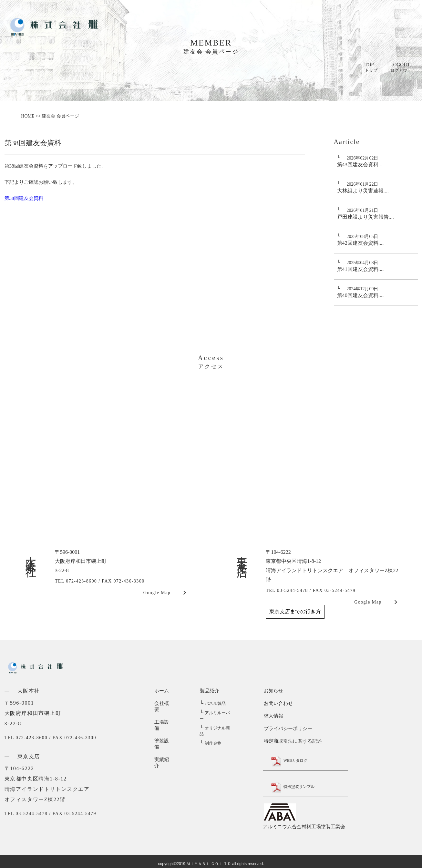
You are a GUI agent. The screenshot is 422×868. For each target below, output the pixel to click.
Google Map (157, 593)
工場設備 (164, 716)
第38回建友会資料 (24, 198)
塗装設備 (164, 728)
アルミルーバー (217, 713)
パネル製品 (212, 703)
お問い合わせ (277, 703)
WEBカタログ (293, 760)
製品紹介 (209, 691)
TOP (371, 68)
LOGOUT (401, 68)
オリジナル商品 (217, 722)
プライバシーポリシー (287, 728)
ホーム (162, 691)
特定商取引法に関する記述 (292, 741)
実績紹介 (164, 741)
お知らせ (273, 691)
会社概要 (164, 703)
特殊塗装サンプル (297, 786)
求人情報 (273, 716)
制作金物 (210, 732)
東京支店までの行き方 (295, 611)
